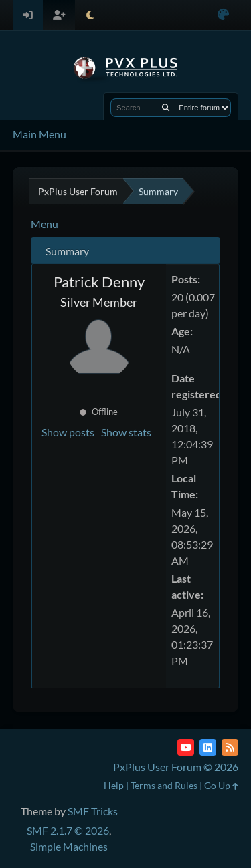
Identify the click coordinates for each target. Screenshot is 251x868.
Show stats (126, 432)
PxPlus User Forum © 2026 (176, 767)
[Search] (166, 108)
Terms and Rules (164, 785)
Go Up (221, 785)
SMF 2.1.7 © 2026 (68, 830)
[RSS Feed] (230, 747)
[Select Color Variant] (223, 15)
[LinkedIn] (208, 747)
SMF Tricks (93, 811)
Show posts (68, 432)
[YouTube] (186, 747)
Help (114, 785)
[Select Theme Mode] (90, 15)
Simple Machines (69, 846)
